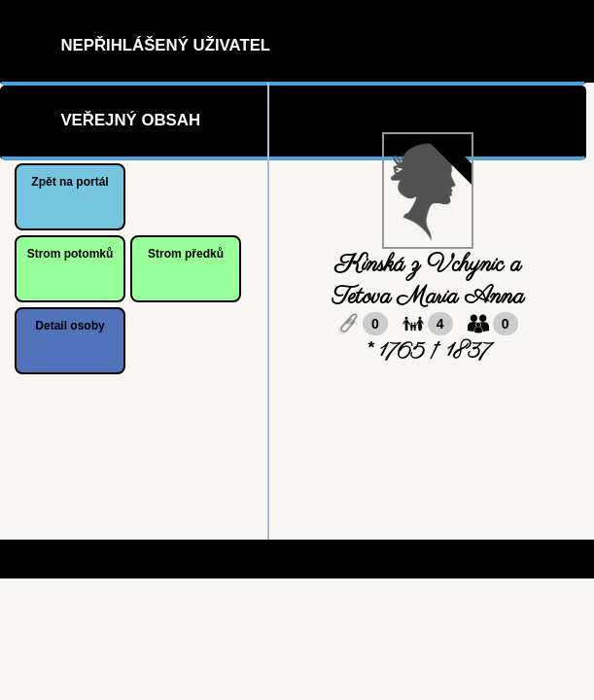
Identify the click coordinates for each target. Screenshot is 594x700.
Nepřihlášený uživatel (165, 45)
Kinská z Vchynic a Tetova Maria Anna (428, 281)
